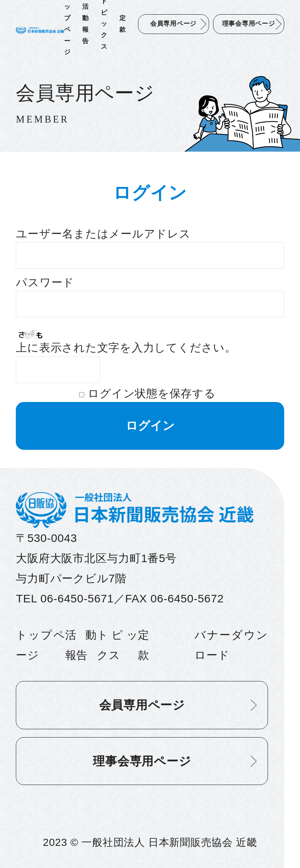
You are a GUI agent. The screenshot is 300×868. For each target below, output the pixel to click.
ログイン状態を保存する (152, 393)
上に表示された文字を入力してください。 (126, 348)
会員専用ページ (173, 24)
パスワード (45, 282)
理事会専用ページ (249, 24)
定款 (123, 24)
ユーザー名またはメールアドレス (103, 234)
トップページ (40, 645)
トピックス (117, 645)
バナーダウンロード (231, 645)
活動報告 (86, 24)
